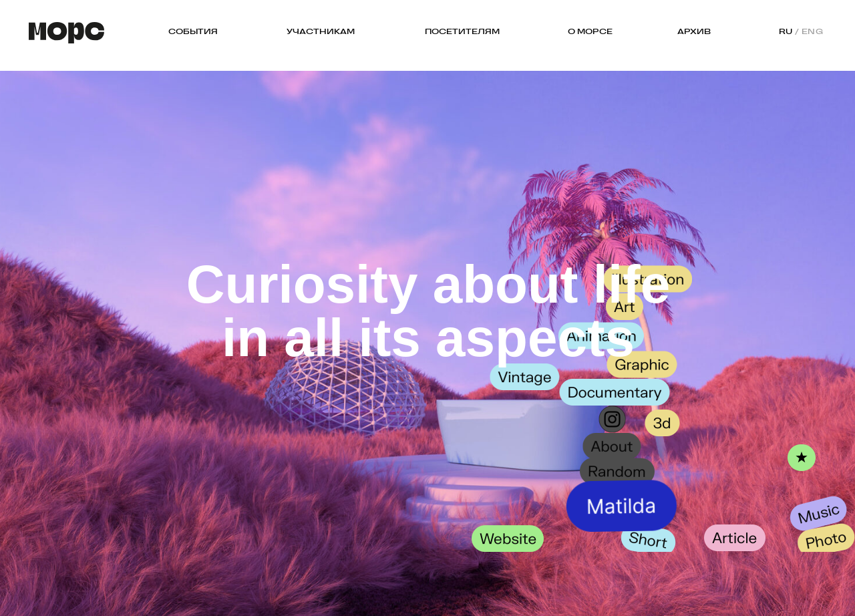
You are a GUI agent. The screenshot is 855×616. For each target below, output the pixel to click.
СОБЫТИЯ (193, 32)
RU (786, 32)
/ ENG (809, 32)
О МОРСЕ (590, 32)
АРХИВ (694, 32)
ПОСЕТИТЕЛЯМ (462, 32)
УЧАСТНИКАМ (321, 32)
